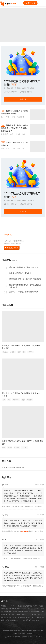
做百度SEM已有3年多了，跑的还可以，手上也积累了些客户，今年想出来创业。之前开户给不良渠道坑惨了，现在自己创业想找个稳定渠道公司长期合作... (23, 523)
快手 (3, 117)
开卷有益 (7, 260)
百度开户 (30, 400)
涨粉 (13, 117)
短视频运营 (5, 134)
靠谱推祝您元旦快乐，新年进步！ (18, 273)
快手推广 (25, 448)
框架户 (40, 614)
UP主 (14, 149)
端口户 (3, 617)
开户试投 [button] (30, 3)
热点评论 (6, 477)
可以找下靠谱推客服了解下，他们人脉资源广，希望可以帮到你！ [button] (23, 586)
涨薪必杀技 (8, 305)
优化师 (10, 448)
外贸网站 (31, 352)
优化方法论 (16, 400)
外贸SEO (13, 352)
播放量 (18, 134)
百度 (4, 400)
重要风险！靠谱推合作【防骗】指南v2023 (21, 267)
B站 (24, 149)
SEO (24, 352)
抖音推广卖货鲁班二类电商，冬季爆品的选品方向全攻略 (22, 286)
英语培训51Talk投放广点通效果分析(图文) (21, 292)
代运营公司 (20, 117)
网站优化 (5, 352)
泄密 (19, 352)
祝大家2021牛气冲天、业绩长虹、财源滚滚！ (22, 279)
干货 (3, 149)
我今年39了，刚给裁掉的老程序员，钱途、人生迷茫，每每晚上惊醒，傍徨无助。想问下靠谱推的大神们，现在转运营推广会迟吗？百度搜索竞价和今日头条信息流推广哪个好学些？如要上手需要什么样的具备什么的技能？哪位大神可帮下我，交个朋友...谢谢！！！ (23, 496)
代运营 (9, 617)
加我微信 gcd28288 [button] (13, 248)
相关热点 (6, 461)
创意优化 (17, 448)
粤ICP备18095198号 (36, 637)
